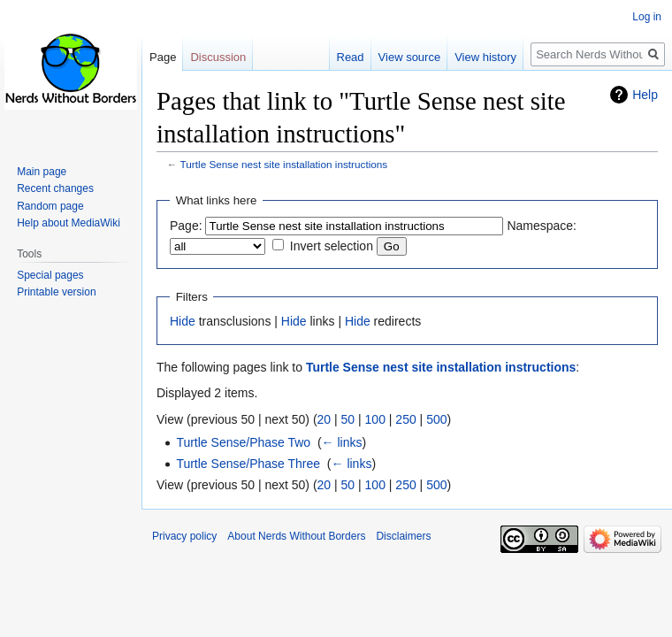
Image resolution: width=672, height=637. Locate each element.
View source (410, 57)
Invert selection (332, 246)
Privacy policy (184, 536)
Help (645, 95)
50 (348, 419)
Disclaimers (403, 536)
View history (485, 57)
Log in (647, 17)
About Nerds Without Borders (296, 536)
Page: (186, 226)
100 (375, 419)
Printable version (56, 292)
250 (405, 419)
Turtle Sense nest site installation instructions (284, 164)
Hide (183, 321)
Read (351, 57)
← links (342, 442)
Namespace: (542, 226)
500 (436, 419)
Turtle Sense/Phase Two (243, 442)
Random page (50, 206)
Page (163, 57)
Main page (42, 172)
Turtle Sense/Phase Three (248, 464)
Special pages (50, 275)
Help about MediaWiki (69, 223)
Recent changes (55, 188)
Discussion (218, 57)
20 (325, 419)
